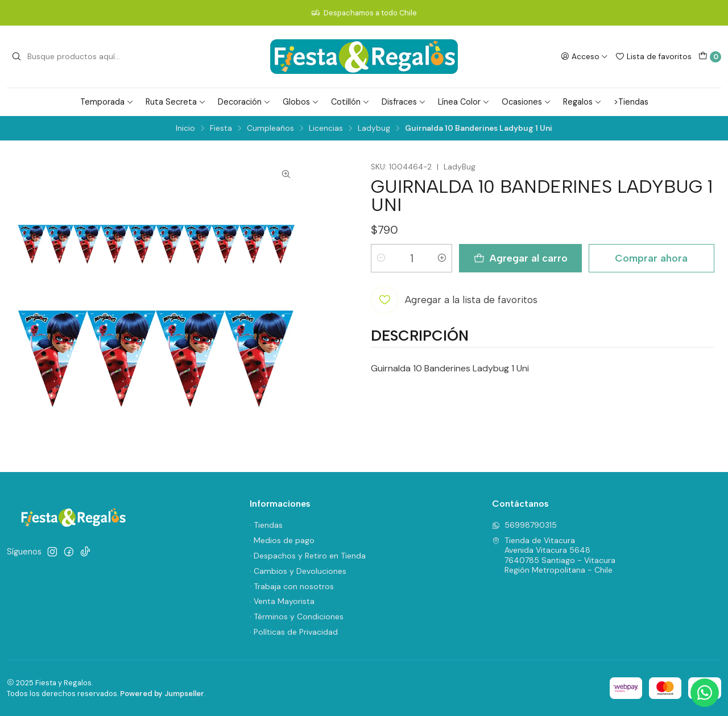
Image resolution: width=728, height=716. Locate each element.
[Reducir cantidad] (381, 258)
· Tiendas (266, 525)
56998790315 (524, 525)
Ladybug (374, 129)
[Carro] (710, 57)
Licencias (326, 129)
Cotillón (350, 102)
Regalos (582, 102)
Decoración (244, 102)
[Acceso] (584, 56)
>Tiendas (631, 102)
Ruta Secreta (176, 102)
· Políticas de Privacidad (294, 632)
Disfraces (404, 102)
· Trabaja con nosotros (292, 586)
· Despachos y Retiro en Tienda (308, 556)
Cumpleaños (270, 129)
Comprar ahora (651, 258)
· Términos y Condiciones (297, 616)
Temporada (107, 102)
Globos (301, 102)
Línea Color (464, 102)
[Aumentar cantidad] (442, 258)
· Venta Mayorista (282, 601)
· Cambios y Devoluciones (298, 571)
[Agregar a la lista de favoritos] (454, 300)
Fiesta (221, 129)
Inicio (185, 129)
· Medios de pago (282, 540)
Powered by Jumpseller (162, 694)
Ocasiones (526, 102)
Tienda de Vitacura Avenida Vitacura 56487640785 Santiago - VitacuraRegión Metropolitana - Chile (554, 555)
